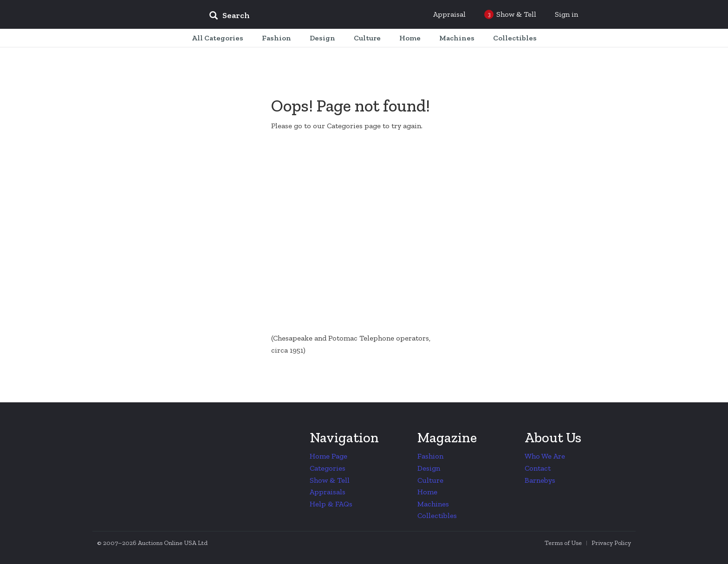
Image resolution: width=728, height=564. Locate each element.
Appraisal (449, 14)
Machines (433, 504)
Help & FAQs (331, 504)
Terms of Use (563, 543)
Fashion (430, 456)
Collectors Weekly (146, 15)
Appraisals (328, 492)
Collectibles (437, 515)
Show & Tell (330, 480)
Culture (430, 480)
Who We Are (545, 456)
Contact (538, 468)
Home (427, 492)
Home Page (328, 456)
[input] (297, 17)
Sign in (566, 14)
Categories (328, 468)
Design (429, 468)
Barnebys (540, 480)
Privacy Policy (611, 543)
